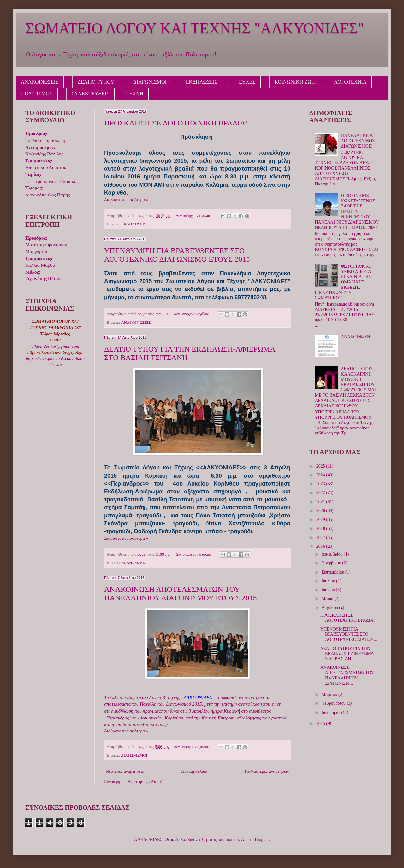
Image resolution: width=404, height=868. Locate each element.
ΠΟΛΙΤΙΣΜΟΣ (37, 93)
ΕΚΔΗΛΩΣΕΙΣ (202, 82)
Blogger (262, 839)
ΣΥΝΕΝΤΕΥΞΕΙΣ (91, 93)
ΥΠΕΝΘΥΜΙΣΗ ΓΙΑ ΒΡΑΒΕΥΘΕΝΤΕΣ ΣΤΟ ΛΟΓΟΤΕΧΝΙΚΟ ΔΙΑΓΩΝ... (349, 635)
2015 (321, 723)
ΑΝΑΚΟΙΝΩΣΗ (356, 337)
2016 (321, 546)
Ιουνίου (329, 590)
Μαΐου (328, 599)
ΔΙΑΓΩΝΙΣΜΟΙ (150, 82)
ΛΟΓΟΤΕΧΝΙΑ (351, 82)
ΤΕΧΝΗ (135, 93)
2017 (321, 537)
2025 (321, 466)
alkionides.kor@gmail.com (55, 346)
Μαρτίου (330, 694)
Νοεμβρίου (332, 563)
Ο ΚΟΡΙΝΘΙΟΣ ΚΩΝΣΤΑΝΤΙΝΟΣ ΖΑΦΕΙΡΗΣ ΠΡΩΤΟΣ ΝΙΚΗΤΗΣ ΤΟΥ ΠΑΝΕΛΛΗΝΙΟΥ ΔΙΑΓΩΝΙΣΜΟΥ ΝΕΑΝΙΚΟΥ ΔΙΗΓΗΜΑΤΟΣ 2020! (347, 212)
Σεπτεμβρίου (333, 572)
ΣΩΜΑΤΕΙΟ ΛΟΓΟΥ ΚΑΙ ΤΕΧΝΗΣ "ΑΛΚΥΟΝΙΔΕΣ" (195, 28)
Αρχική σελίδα (194, 771)
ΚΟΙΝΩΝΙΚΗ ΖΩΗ (295, 82)
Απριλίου (330, 608)
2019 (321, 519)
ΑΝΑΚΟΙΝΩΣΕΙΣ (40, 82)
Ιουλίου (329, 581)
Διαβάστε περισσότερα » (126, 200)
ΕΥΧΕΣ (247, 82)
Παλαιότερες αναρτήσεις (267, 771)
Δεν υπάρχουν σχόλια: (194, 216)
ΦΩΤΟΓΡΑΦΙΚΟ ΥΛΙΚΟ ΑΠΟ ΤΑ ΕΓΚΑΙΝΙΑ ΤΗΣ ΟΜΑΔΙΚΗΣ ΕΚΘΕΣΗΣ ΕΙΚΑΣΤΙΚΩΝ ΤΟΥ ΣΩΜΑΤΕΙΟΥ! (343, 282)
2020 (321, 511)
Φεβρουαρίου (334, 703)
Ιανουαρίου (332, 712)
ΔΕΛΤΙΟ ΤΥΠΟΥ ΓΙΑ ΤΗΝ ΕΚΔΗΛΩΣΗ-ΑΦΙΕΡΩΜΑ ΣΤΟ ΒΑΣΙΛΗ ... (347, 654)
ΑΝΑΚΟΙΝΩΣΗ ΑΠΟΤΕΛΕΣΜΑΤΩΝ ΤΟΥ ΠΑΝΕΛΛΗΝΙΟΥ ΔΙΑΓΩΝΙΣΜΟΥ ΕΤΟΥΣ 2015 (180, 594)
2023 (321, 484)
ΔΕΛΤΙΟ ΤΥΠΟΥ (96, 82)
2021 (321, 502)
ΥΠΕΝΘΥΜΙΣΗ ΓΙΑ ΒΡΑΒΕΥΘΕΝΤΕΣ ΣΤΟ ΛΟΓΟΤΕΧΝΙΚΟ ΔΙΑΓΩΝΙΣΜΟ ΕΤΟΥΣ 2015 (177, 255)
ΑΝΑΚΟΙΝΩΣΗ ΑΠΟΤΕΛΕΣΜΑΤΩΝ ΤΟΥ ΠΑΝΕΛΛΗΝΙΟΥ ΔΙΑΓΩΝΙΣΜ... (347, 675)
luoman (232, 839)
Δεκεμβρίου (333, 554)
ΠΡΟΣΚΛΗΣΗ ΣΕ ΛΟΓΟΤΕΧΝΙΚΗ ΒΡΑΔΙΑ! (176, 123)
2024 (321, 475)
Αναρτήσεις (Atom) (145, 782)
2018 (321, 529)
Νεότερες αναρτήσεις (125, 771)
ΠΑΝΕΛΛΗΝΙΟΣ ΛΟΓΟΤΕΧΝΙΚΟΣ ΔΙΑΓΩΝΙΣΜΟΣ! (358, 141)
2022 (321, 493)
